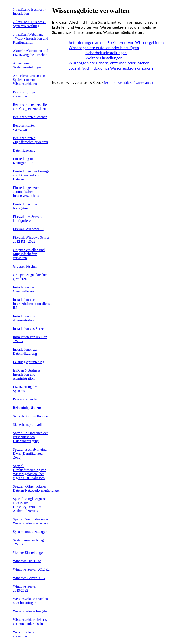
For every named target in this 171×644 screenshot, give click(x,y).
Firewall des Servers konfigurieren (27, 219)
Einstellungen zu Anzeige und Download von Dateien (31, 175)
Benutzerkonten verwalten (24, 127)
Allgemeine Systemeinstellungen (28, 65)
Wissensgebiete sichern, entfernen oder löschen (30, 622)
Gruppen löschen (25, 266)
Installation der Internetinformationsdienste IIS (33, 304)
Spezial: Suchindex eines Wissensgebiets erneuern (31, 521)
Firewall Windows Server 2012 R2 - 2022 (31, 239)
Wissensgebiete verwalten (24, 634)
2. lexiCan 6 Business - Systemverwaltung (29, 24)
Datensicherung (24, 150)
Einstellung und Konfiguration (24, 161)
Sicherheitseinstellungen (30, 416)
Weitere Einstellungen (29, 553)
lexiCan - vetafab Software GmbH (129, 83)
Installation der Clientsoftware (24, 289)
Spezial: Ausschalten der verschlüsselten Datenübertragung (30, 437)
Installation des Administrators (24, 318)
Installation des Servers (30, 329)
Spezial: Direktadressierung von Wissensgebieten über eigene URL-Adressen (30, 472)
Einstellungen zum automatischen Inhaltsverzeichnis (26, 192)
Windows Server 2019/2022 (25, 588)
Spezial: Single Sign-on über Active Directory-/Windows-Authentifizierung (30, 505)
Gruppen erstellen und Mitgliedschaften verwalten (29, 254)
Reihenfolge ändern (27, 408)
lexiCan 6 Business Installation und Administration (27, 374)
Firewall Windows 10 (28, 229)
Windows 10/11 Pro (27, 561)
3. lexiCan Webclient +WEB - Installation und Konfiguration (31, 38)
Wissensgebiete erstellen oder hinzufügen (30, 601)
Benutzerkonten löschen (30, 117)
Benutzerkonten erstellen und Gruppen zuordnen (31, 107)
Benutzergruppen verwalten (25, 94)
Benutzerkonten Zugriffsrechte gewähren (30, 140)
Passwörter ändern (26, 399)
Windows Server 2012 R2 (31, 569)
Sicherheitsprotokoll (27, 425)
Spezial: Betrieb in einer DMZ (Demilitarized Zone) (30, 453)
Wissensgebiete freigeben (31, 611)
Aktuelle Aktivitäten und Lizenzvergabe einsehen (31, 53)
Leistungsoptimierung (28, 362)
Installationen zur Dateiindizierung (25, 351)
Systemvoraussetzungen (30, 532)
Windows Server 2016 (29, 578)
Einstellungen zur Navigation (25, 206)
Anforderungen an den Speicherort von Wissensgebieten (29, 80)
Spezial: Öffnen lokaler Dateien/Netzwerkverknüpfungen (37, 488)
